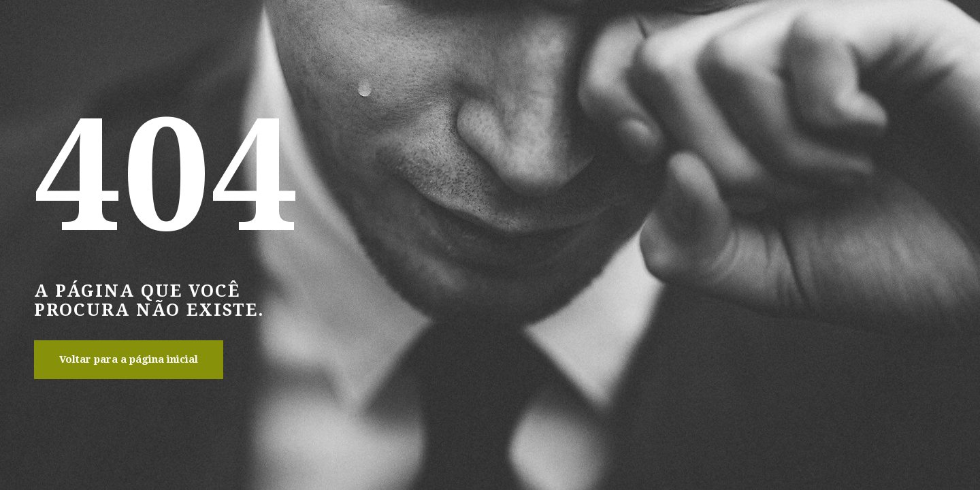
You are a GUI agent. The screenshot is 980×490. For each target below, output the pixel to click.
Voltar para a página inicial (129, 359)
